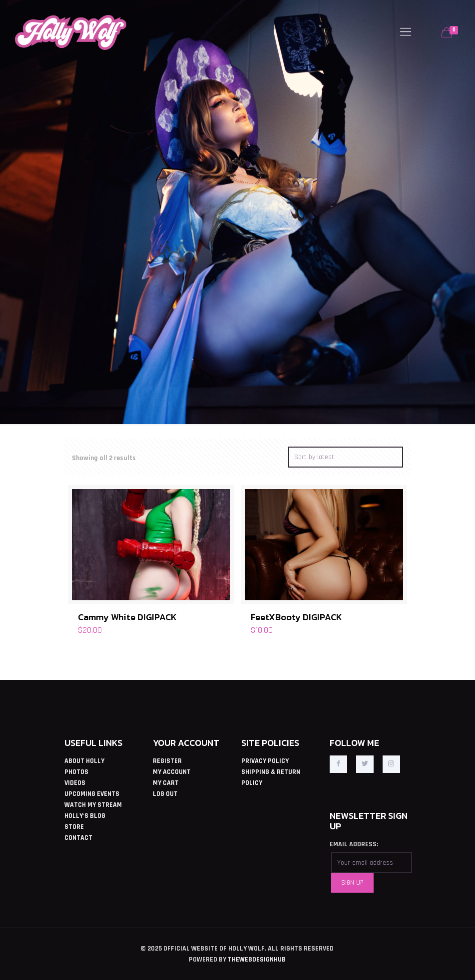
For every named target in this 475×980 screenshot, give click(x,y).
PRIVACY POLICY (265, 761)
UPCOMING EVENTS (92, 794)
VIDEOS (75, 783)
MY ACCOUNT (172, 772)
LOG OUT (165, 794)
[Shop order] (346, 457)
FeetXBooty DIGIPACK (296, 617)
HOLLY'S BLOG (85, 816)
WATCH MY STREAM (93, 805)
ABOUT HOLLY (84, 761)
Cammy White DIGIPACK (127, 617)
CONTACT (78, 838)
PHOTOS (76, 772)
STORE (74, 827)
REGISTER (167, 761)
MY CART (166, 783)
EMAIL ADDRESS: (354, 844)
